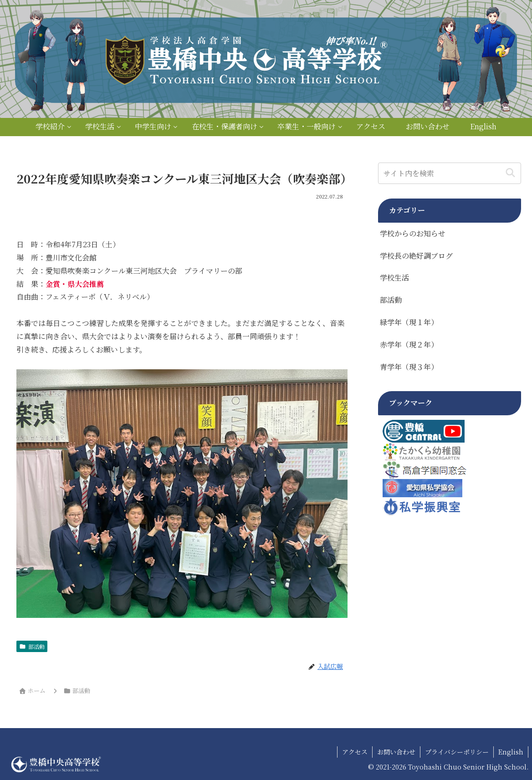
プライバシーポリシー (457, 752)
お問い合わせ (396, 752)
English (511, 752)
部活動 (32, 646)
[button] (510, 173)
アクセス (355, 752)
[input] (449, 173)
